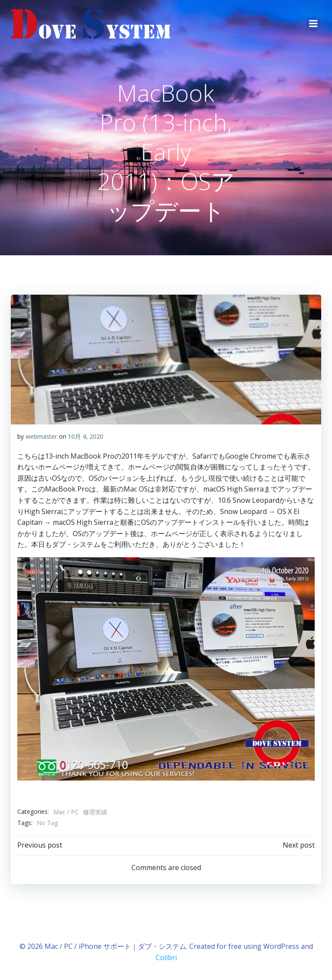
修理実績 (95, 812)
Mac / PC (65, 812)
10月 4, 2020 (85, 436)
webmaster (41, 436)
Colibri (166, 957)
